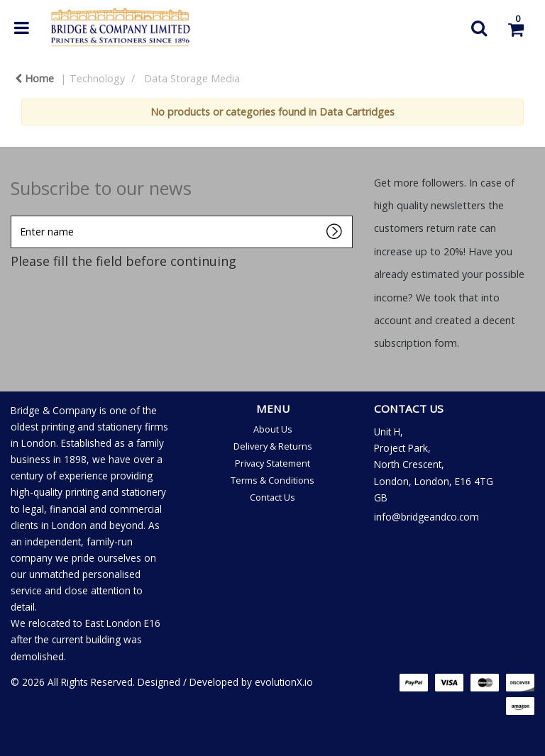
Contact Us (272, 497)
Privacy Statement (272, 463)
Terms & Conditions (272, 480)
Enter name (15, 215)
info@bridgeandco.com (426, 517)
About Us (273, 429)
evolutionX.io (284, 682)
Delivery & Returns (273, 446)
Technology (97, 78)
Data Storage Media (192, 78)
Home (34, 78)
